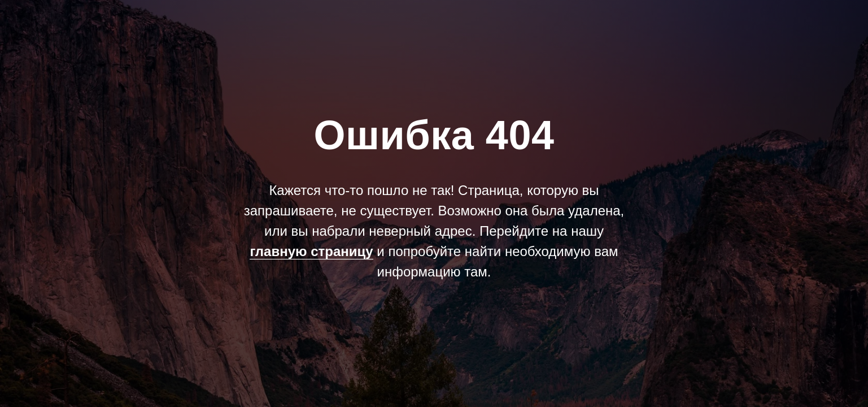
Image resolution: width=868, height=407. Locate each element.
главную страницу (311, 251)
